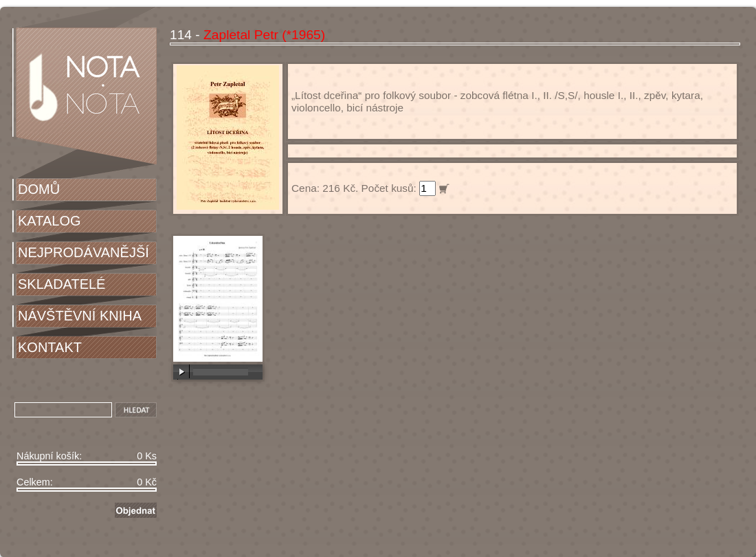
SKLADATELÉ (62, 284)
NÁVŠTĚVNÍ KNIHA (80, 316)
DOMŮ (39, 189)
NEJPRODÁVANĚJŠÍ (84, 252)
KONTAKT (50, 347)
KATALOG (49, 221)
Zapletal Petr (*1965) (264, 35)
